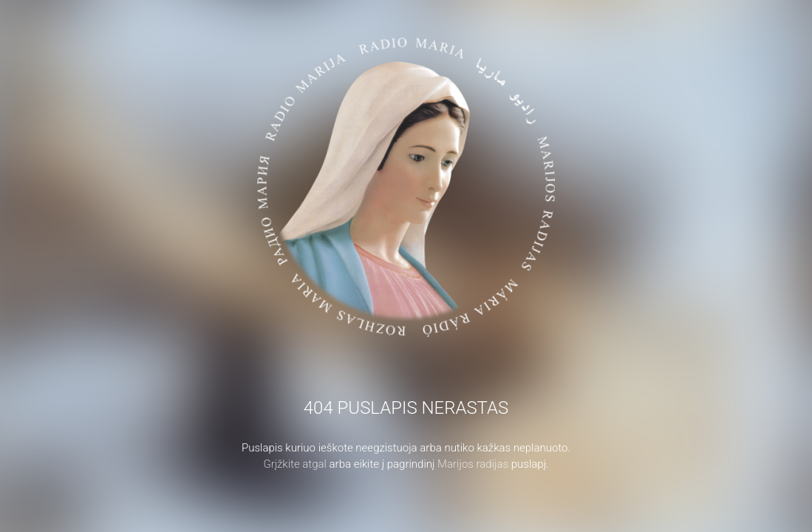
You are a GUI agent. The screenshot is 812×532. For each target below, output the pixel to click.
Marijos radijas (473, 464)
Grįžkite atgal (295, 464)
